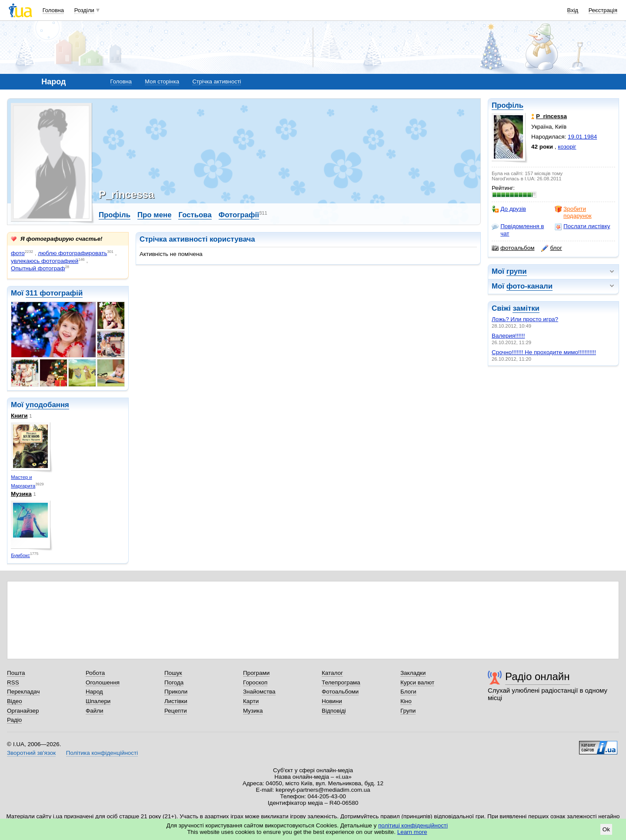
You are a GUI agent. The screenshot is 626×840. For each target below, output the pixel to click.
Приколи (176, 692)
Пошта (16, 673)
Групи (408, 711)
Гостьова (195, 215)
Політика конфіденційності (102, 753)
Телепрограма (341, 682)
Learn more (412, 832)
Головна (53, 10)
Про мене (155, 215)
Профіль (508, 105)
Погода (174, 682)
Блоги (408, 692)
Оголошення (103, 682)
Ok (606, 829)
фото (18, 253)
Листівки (176, 701)
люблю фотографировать (72, 253)
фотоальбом (513, 248)
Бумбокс (20, 555)
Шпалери (98, 701)
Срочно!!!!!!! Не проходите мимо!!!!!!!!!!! (544, 352)
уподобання (47, 405)
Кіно (406, 701)
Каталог (332, 673)
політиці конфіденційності (413, 825)
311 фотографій (54, 293)
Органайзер (23, 711)
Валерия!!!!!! (508, 336)
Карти (251, 701)
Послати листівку (582, 226)
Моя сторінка (162, 81)
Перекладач (23, 692)
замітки (526, 308)
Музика (21, 494)
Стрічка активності (216, 81)
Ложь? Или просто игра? (525, 319)
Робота (95, 673)
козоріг (567, 147)
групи (517, 271)
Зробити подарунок (573, 212)
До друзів (509, 209)
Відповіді (334, 711)
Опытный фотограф (38, 268)
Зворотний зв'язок (31, 753)
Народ (94, 692)
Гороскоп (255, 682)
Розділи (84, 10)
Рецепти (176, 711)
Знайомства (259, 692)
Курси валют (417, 682)
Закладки (413, 673)
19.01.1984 (582, 137)
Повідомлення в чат (518, 230)
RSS (13, 682)
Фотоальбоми (340, 692)
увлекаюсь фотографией (45, 261)
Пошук (173, 673)
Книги (19, 416)
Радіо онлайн (538, 676)
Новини (332, 701)
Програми (256, 673)
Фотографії (239, 215)
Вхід (573, 10)
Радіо (14, 720)
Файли (95, 711)
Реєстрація (603, 10)
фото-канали (529, 286)
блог (551, 248)
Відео (15, 701)
